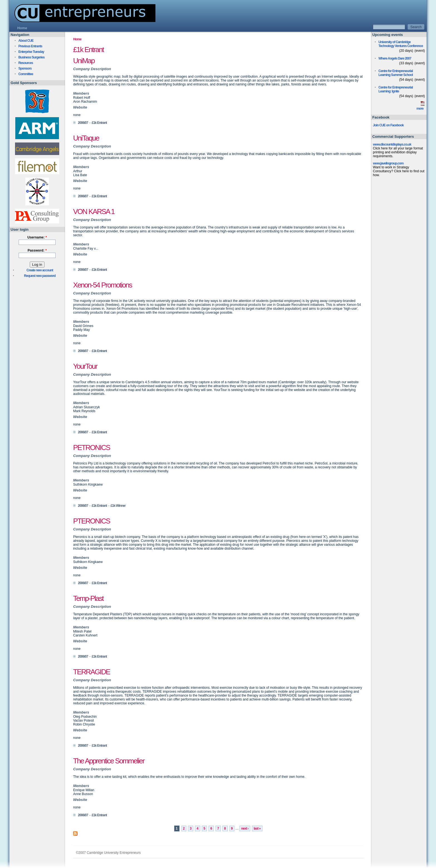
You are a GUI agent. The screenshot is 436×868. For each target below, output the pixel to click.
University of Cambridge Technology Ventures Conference (401, 44)
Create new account (40, 270)
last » (257, 828)
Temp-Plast (88, 598)
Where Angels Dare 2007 (395, 58)
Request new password (40, 276)
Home (77, 39)
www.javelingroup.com (388, 163)
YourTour (85, 366)
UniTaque (86, 138)
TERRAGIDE (92, 672)
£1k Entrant (99, 123)
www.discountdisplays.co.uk (392, 144)
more (420, 109)
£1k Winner (118, 506)
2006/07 (83, 123)
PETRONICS (92, 447)
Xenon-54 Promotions (103, 285)
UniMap (84, 61)
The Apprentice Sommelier (109, 761)
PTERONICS (92, 521)
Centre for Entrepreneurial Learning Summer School (396, 73)
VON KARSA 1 (94, 212)
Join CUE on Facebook (388, 125)
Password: (37, 250)
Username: (37, 237)
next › (245, 828)
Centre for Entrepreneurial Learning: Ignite (396, 89)
